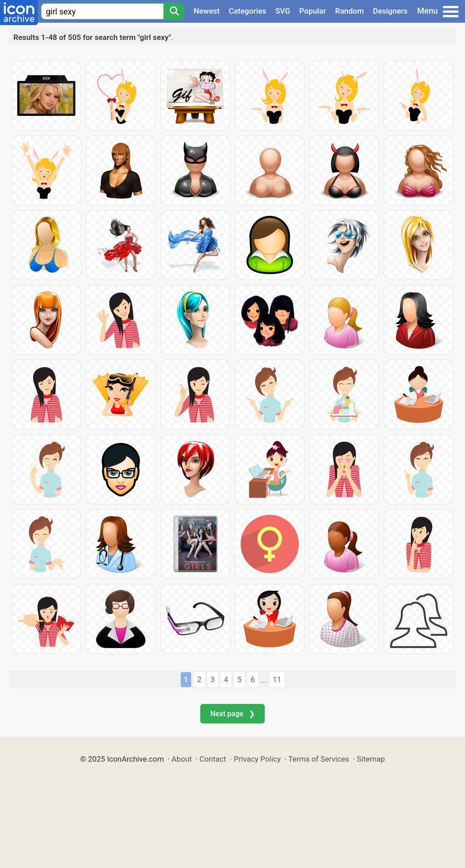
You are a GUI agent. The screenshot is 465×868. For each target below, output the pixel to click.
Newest (206, 11)
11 (277, 679)
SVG (283, 11)
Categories (248, 11)
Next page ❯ (232, 714)
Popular (313, 11)
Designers (390, 11)
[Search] (174, 11)
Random (349, 11)
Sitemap (371, 759)
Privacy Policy (257, 759)
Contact (213, 759)
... (264, 680)
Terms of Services (319, 759)
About (182, 759)
